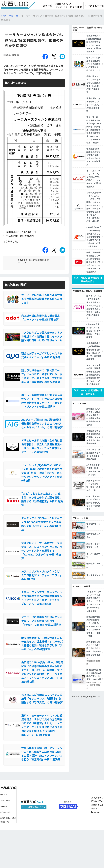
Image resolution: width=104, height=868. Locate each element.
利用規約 (4, 844)
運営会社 (4, 832)
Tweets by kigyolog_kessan (86, 684)
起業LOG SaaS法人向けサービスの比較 (69, 6)
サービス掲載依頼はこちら (32, 845)
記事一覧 (48, 6)
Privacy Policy (6, 850)
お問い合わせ (6, 838)
